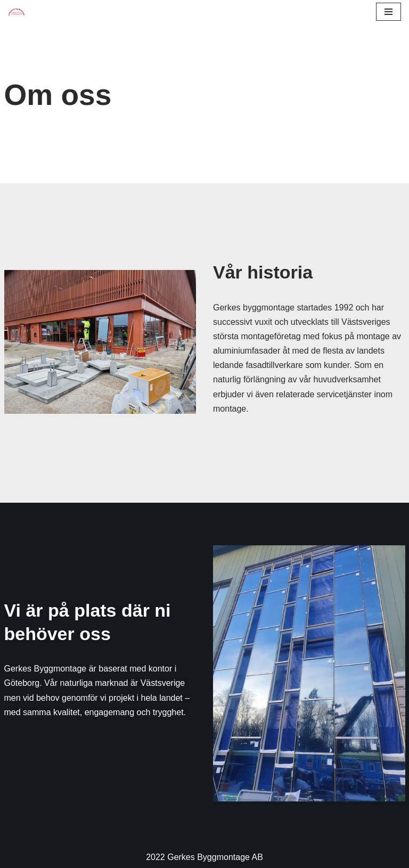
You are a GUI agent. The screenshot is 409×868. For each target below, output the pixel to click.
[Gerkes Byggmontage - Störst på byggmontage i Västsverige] (17, 12)
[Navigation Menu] (388, 12)
